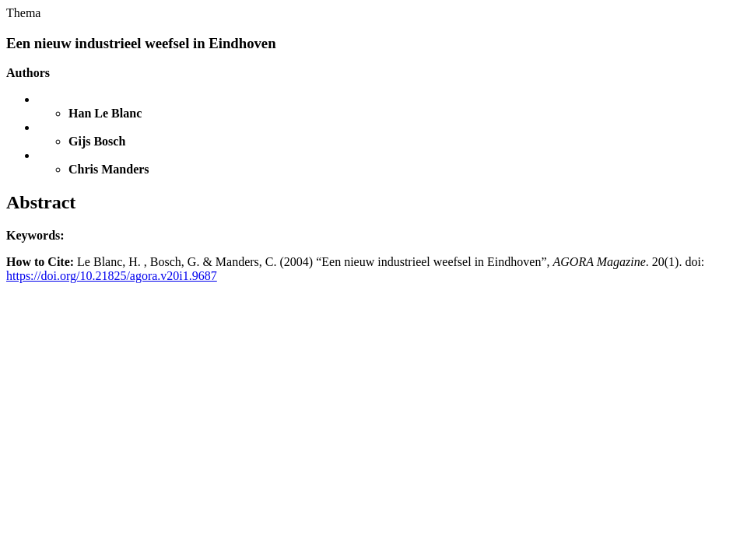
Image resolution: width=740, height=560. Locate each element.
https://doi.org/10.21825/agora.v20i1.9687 (112, 276)
